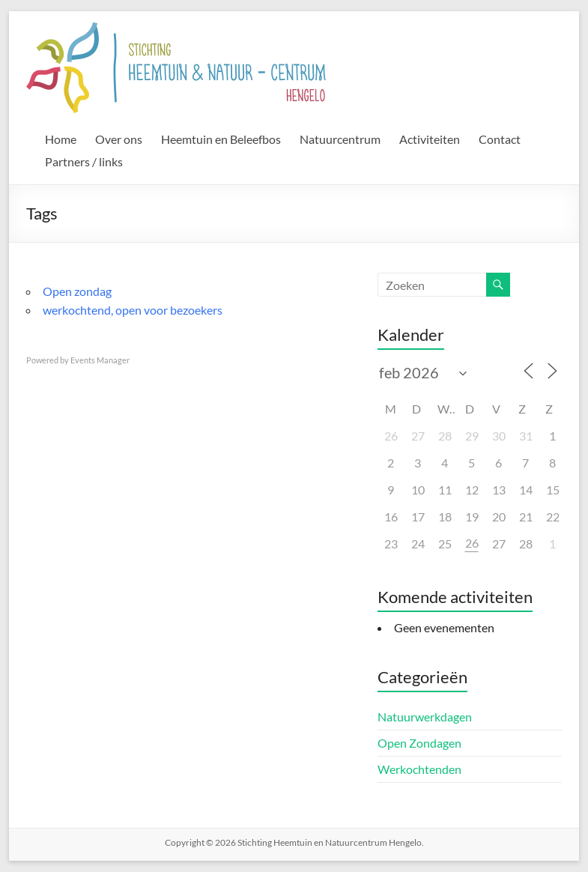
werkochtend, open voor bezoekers (133, 310)
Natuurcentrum (340, 139)
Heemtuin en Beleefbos (221, 139)
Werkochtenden (419, 769)
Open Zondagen (419, 743)
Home (61, 139)
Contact (500, 139)
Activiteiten (430, 139)
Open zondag (77, 291)
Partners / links (84, 161)
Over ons (119, 139)
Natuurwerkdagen (425, 717)
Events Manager (100, 360)
